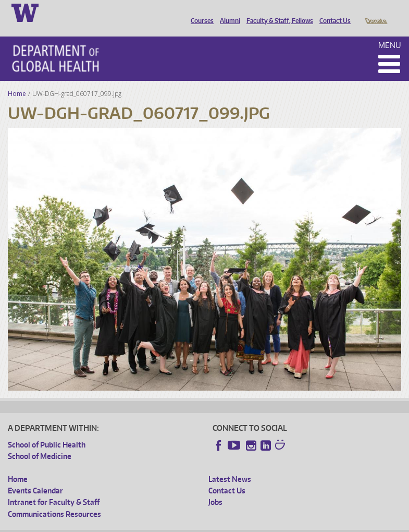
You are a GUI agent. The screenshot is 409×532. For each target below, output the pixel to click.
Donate (375, 12)
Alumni (227, 12)
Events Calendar (35, 476)
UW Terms (188, 524)
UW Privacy (146, 524)
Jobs (215, 487)
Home (17, 79)
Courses (200, 12)
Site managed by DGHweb (250, 524)
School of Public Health (47, 430)
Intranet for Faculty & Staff (54, 487)
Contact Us (332, 12)
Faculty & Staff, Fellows (277, 12)
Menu (390, 31)
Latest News (230, 464)
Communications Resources (54, 499)
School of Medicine (40, 442)
